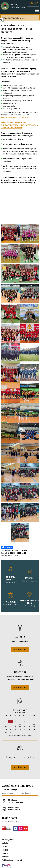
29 (34, 730)
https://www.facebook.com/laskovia (14, 117)
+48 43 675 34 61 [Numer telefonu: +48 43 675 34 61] (14, 807)
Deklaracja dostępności (12, 860)
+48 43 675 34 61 (36, 3)
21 (29, 727)
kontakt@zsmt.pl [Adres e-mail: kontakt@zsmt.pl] (14, 809)
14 (29, 724)
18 (15, 727)
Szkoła (9, 17)
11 (15, 724)
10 (11, 724)
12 (20, 724)
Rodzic (5, 850)
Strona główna (8, 839)
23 (6, 730)
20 (25, 727)
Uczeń (5, 846)
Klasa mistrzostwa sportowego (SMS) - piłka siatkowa (17, 29)
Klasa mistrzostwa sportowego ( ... (14, 19)
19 (20, 727)
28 (29, 730)
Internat (5, 853)
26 (20, 730)
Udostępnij (7, 547)
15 (34, 724)
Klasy (15, 17)
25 (15, 730)
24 (11, 730)
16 (6, 727)
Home (4, 17)
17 (11, 727)
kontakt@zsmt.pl (32, 3)
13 (25, 724)
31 (11, 732)
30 (6, 732)
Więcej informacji (20, 649)
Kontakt (5, 857)
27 (25, 730)
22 (34, 727)
